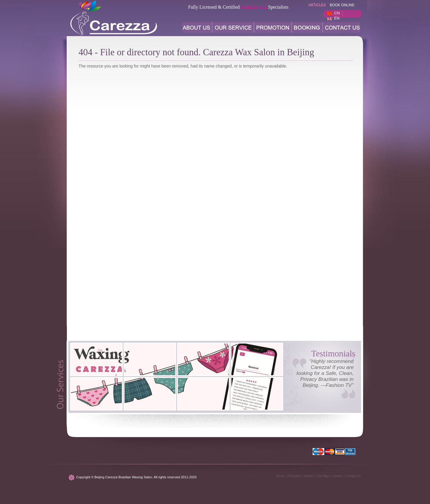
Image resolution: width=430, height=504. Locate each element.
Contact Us (353, 476)
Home (280, 476)
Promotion (294, 476)
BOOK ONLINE (342, 5)
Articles (309, 476)
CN (337, 13)
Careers (337, 476)
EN (337, 18)
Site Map (323, 476)
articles (317, 5)
